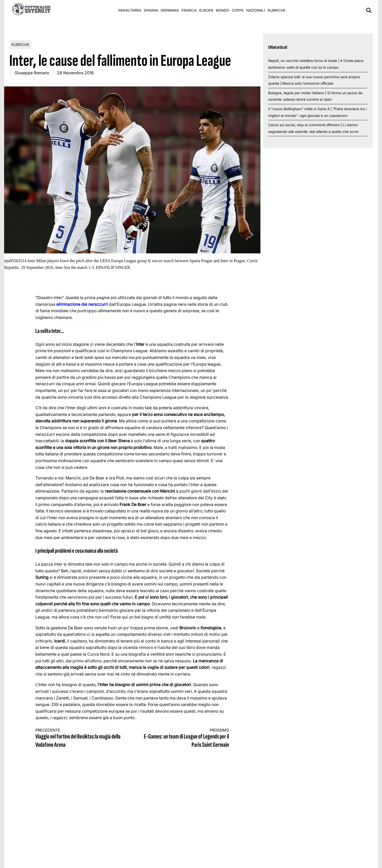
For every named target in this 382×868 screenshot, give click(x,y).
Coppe (238, 10)
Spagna (151, 10)
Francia (189, 10)
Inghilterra (130, 10)
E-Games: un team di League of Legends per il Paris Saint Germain (186, 738)
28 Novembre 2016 (75, 73)
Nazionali (256, 10)
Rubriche (277, 10)
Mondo (222, 10)
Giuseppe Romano (32, 73)
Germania (170, 10)
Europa (206, 10)
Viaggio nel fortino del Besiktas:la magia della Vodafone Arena (79, 738)
